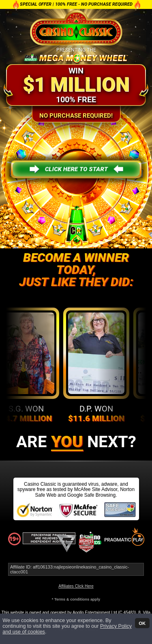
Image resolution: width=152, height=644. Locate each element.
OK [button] (142, 623)
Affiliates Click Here (76, 586)
